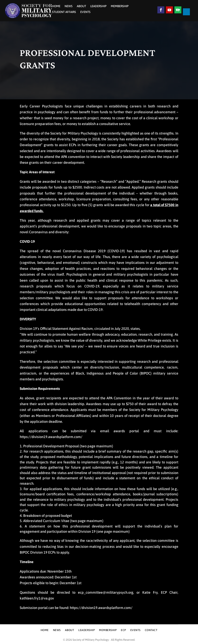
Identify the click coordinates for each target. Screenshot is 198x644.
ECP (123, 630)
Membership (120, 6)
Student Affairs (64, 12)
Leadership (98, 6)
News (69, 6)
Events (85, 12)
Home (56, 6)
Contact (151, 630)
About (81, 6)
